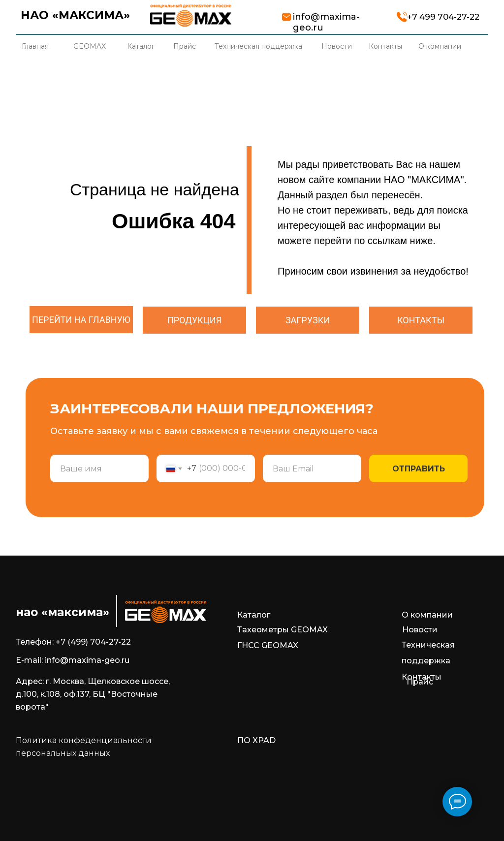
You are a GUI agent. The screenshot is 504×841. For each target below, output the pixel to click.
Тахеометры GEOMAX (283, 630)
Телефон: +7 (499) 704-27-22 (73, 642)
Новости (420, 630)
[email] (312, 468)
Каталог (254, 615)
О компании (427, 615)
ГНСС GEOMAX (268, 645)
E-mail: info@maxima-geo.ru (73, 660)
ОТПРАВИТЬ (419, 469)
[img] (191, 15)
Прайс (420, 682)
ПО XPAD (256, 740)
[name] (99, 468)
